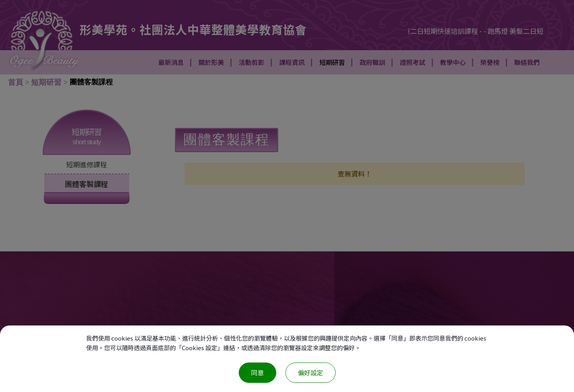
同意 (258, 372)
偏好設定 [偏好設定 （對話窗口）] (311, 372)
